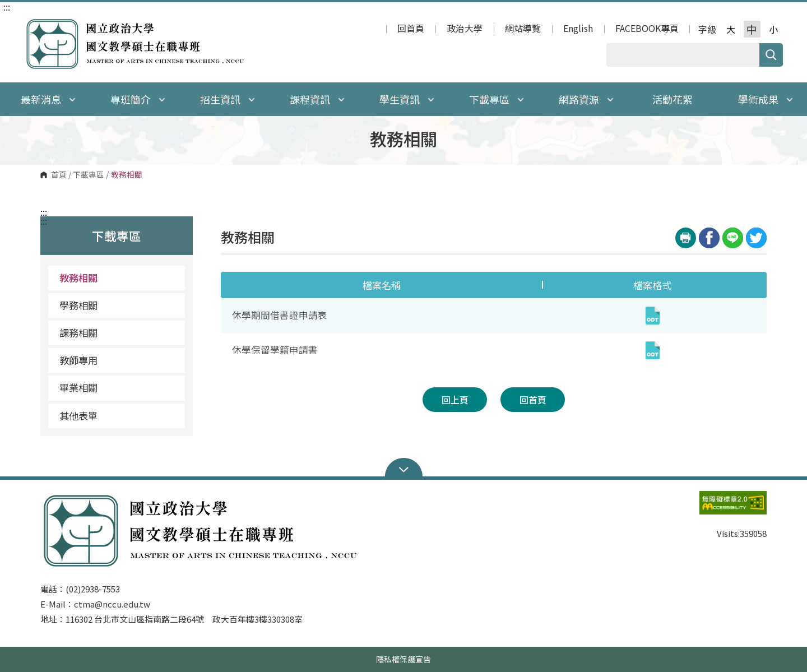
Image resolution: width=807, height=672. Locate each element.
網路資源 (586, 99)
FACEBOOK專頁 (647, 29)
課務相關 (78, 333)
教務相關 (78, 278)
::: (7, 7)
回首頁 (411, 29)
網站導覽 (523, 29)
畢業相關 (78, 388)
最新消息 (48, 99)
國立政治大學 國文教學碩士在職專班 (35, 24)
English (578, 29)
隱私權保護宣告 (403, 659)
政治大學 (465, 29)
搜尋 (771, 55)
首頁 (59, 175)
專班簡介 (138, 99)
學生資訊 (407, 99)
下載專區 (497, 99)
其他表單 (78, 416)
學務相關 (78, 305)
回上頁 (455, 400)
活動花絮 (672, 99)
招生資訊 (228, 99)
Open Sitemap (404, 469)
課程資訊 (317, 99)
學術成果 (766, 99)
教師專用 (78, 360)
